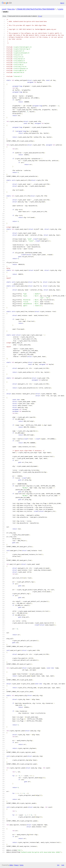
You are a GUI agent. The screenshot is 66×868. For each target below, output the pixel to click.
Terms (21, 865)
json (63, 865)
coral (4, 9)
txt (58, 865)
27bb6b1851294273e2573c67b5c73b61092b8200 (35, 9)
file (40, 16)
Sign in (62, 3)
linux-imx (11, 9)
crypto (61, 9)
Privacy (16, 865)
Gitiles (11, 865)
